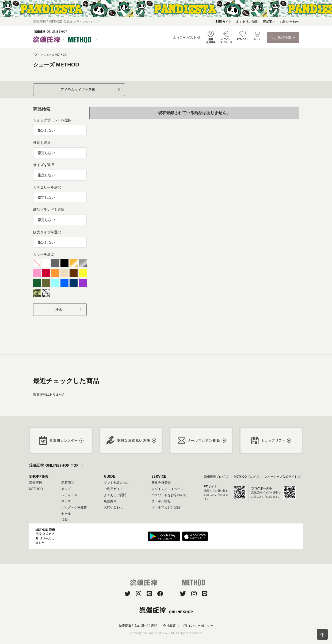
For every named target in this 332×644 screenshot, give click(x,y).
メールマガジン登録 (166, 507)
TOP (36, 55)
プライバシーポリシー (197, 626)
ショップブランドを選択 (52, 120)
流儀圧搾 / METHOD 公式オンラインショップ (66, 22)
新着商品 (68, 483)
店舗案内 (269, 22)
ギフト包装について (118, 483)
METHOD (36, 489)
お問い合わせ (289, 22)
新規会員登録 (161, 483)
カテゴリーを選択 (47, 187)
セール (66, 514)
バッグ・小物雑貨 (74, 507)
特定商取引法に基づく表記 (138, 626)
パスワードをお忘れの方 (169, 495)
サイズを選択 (44, 165)
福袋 (64, 520)
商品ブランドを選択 (49, 210)
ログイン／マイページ (167, 489)
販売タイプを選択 (47, 232)
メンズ (66, 489)
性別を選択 (42, 143)
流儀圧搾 (36, 483)
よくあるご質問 (247, 22)
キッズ (66, 501)
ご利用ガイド (222, 22)
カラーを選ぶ (44, 254)
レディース (69, 495)
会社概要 (169, 626)
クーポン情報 (161, 501)
